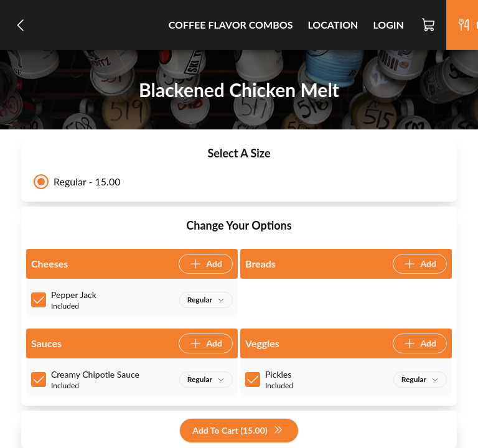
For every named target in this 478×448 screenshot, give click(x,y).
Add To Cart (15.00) (237, 431)
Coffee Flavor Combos (231, 25)
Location (333, 25)
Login (388, 25)
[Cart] (429, 25)
